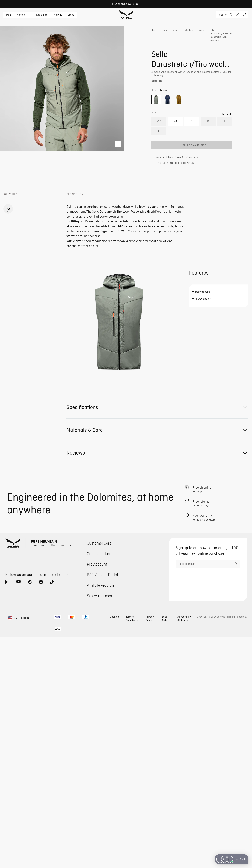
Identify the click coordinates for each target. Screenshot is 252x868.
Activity (58, 15)
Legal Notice (166, 849)
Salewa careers (99, 826)
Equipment (42, 15)
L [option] (225, 135)
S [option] (192, 135)
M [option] (208, 135)
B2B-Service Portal (102, 805)
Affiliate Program (101, 816)
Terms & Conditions (132, 849)
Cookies (114, 847)
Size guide (227, 128)
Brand (71, 15)
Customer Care (99, 774)
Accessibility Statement (184, 849)
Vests (202, 30)
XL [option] (159, 145)
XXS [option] (159, 135)
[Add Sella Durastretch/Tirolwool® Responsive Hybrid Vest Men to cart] (192, 159)
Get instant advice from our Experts (183, 90)
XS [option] (175, 135)
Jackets (189, 30)
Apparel (176, 30)
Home (154, 30)
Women (21, 15)
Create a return (99, 784)
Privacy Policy (150, 849)
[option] (156, 113)
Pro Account (97, 795)
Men (9, 15)
